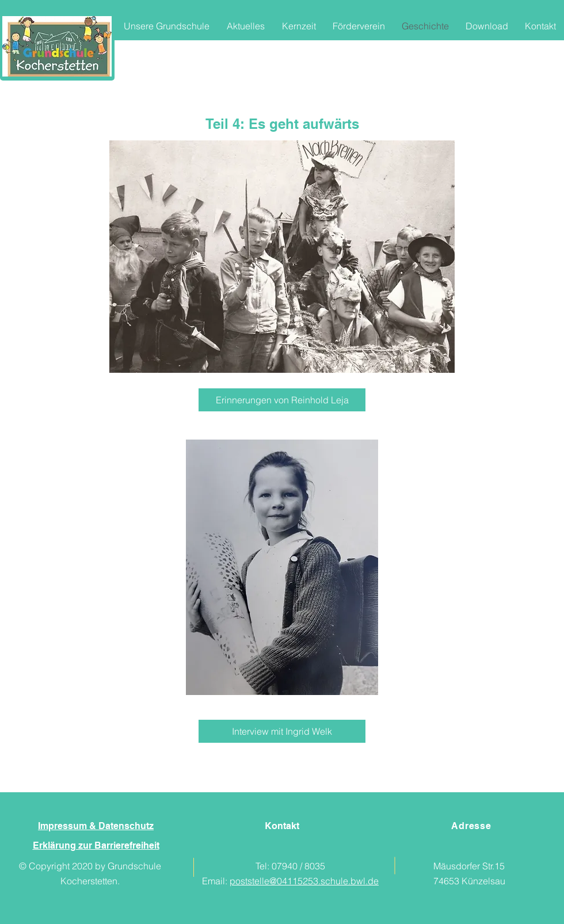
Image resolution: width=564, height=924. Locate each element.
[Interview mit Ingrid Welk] (282, 731)
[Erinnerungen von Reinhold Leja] (282, 400)
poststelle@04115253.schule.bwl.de (304, 881)
